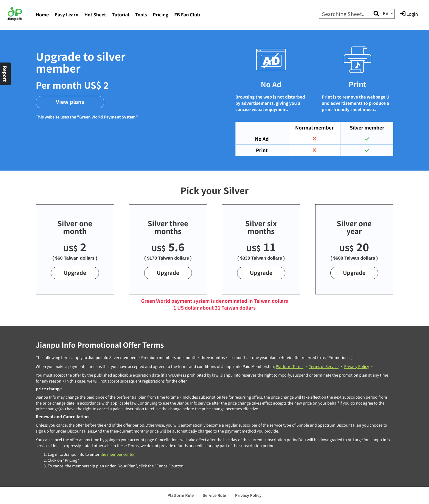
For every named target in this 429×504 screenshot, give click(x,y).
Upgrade (75, 273)
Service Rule (214, 495)
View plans (70, 102)
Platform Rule (181, 495)
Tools (141, 15)
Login (409, 14)
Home (42, 15)
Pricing (161, 15)
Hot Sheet (95, 15)
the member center (117, 454)
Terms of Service (324, 366)
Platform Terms (289, 366)
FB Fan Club (187, 15)
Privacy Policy (356, 366)
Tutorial (121, 15)
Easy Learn (67, 15)
